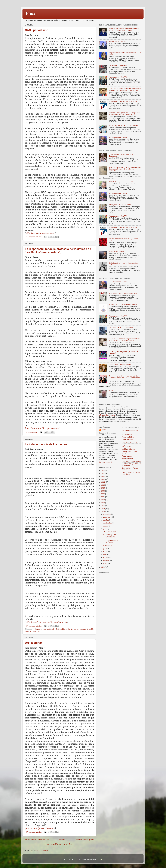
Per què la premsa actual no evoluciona (123, 126)
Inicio (62, 840)
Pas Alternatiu (127, 459)
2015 (103, 503)
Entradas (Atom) (42, 850)
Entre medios (127, 434)
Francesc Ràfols (128, 437)
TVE (38, 631)
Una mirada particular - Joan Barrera (131, 473)
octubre (106, 520)
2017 (103, 497)
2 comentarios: (32, 432)
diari (60, 629)
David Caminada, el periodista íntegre (123, 305)
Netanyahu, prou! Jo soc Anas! (120, 205)
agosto (106, 526)
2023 (103, 479)
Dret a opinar (33, 643)
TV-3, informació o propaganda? (121, 327)
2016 (103, 500)
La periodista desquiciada (127, 446)
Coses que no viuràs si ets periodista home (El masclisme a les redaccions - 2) (125, 340)
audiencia (36, 629)
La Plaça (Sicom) (128, 449)
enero (105, 563)
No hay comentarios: (34, 237)
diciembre (107, 514)
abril (105, 555)
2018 (103, 494)
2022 (103, 482)
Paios (31, 14)
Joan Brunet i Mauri (129, 442)
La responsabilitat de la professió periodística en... (110, 536)
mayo (105, 552)
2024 (103, 476)
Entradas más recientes (37, 840)
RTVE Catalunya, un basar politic (121, 182)
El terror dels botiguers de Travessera (123, 293)
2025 (103, 473)
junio (105, 549)
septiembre (108, 523)
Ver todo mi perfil (106, 462)
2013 (103, 509)
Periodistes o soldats (116, 252)
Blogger (99, 859)
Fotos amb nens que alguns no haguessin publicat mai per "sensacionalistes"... (124, 114)
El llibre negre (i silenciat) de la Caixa (123, 101)
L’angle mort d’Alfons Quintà (120, 365)
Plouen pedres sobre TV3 (118, 77)
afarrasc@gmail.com (107, 415)
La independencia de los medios (46, 444)
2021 (103, 485)
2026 (103, 470)
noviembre (107, 517)
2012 (103, 512)
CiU (56, 629)
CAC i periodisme (36, 30)
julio (105, 529)
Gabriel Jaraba (128, 440)
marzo (106, 558)
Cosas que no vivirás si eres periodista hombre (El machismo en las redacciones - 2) (125, 378)
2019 (103, 491)
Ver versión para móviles (59, 844)
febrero (106, 561)
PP (92, 629)
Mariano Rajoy (85, 629)
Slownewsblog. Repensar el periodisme (132, 465)
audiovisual (45, 629)
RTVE (27, 631)
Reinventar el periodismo (132, 461)
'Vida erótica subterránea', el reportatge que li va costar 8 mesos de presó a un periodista (125, 169)
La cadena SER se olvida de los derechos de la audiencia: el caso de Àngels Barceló (125, 89)
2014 (103, 506)
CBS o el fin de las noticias (119, 66)
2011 (103, 567)
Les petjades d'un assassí (118, 137)
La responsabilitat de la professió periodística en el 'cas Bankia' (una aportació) (59, 251)
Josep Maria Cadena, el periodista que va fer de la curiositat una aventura (124, 29)
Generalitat (75, 629)
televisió (33, 631)
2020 (103, 488)
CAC (52, 629)
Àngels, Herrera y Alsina (118, 41)
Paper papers (127, 456)
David (111, 391)
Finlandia (66, 629)
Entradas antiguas (85, 840)
